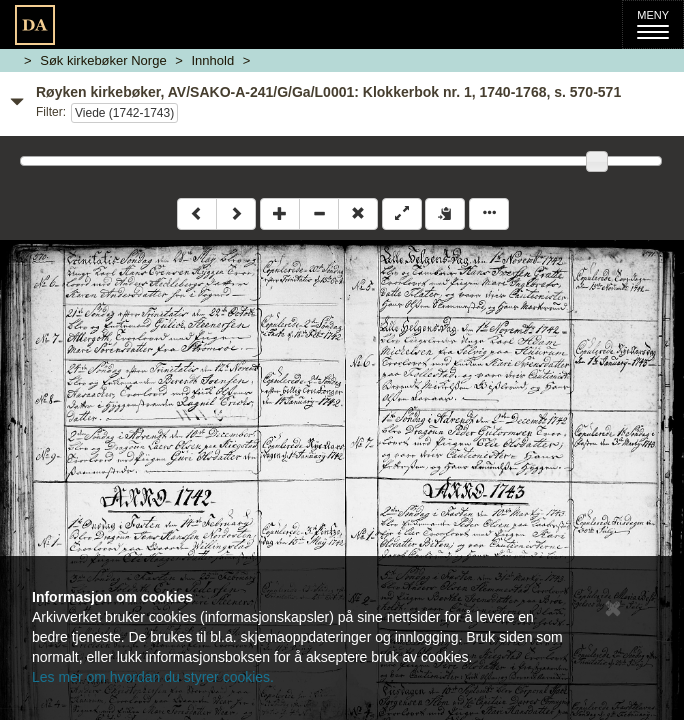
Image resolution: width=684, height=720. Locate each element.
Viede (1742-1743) (124, 113)
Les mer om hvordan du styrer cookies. (153, 677)
